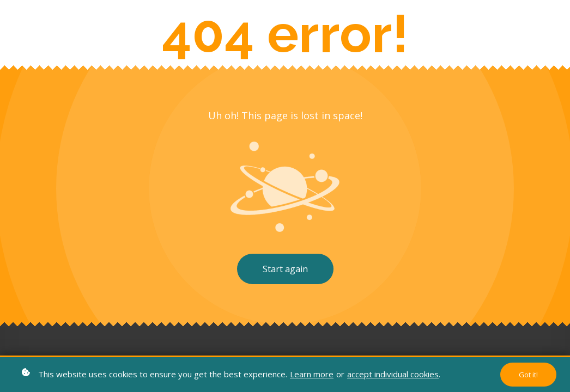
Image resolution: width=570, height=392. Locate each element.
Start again (285, 269)
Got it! (528, 375)
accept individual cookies (393, 374)
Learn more (312, 374)
